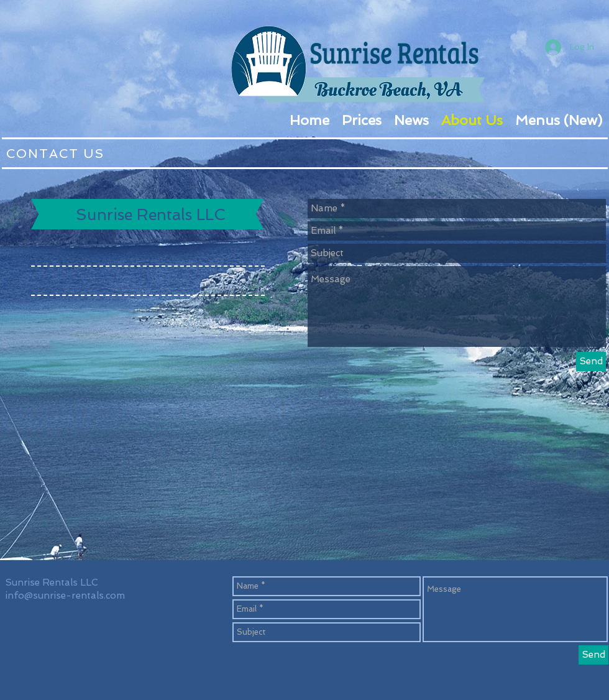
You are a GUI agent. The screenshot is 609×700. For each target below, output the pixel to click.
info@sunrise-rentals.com (65, 596)
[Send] (591, 362)
